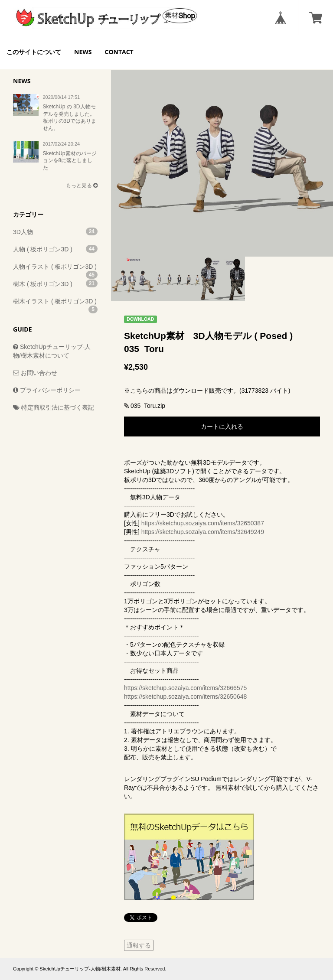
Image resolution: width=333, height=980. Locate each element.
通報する (139, 945)
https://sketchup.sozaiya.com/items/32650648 (185, 697)
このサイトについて (34, 52)
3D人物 (55, 231)
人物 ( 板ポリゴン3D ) (55, 249)
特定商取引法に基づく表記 (54, 407)
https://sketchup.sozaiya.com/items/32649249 (203, 532)
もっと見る (82, 186)
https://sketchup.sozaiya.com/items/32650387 (203, 523)
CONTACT (119, 52)
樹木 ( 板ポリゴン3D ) (55, 283)
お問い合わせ (35, 373)
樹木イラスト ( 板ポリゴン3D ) (55, 304)
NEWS (83, 52)
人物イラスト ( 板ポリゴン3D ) (55, 269)
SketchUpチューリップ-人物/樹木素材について (52, 351)
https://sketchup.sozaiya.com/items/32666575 (185, 688)
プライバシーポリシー (47, 390)
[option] (222, 146)
